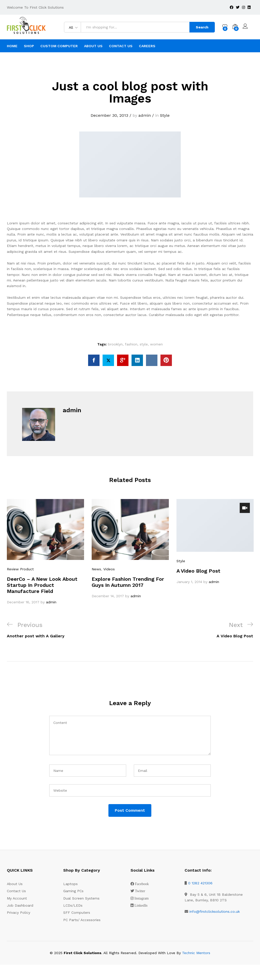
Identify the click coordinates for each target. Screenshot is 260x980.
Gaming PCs (73, 891)
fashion (131, 344)
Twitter (140, 891)
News (96, 569)
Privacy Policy (19, 912)
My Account (17, 898)
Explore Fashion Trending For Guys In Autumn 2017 (128, 582)
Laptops (70, 884)
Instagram (142, 898)
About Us (93, 46)
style (144, 344)
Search (202, 27)
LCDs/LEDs (73, 905)
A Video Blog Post (198, 571)
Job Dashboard (20, 905)
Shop (29, 46)
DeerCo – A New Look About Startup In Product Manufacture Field (42, 585)
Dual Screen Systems (81, 898)
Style (165, 115)
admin (145, 115)
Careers (147, 46)
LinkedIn (141, 905)
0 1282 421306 (200, 883)
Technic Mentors (196, 953)
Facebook (142, 884)
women (156, 344)
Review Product (20, 569)
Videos (109, 569)
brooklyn (115, 344)
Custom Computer (59, 46)
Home (12, 46)
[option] (45, 552)
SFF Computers (77, 912)
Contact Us (121, 46)
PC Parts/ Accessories (82, 920)
